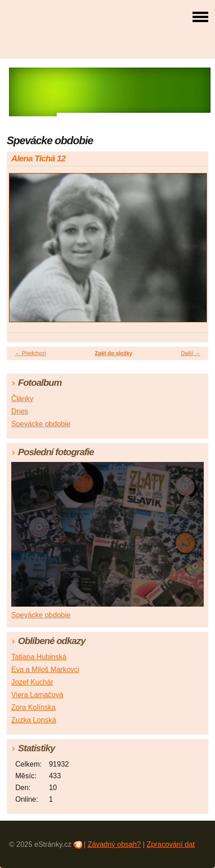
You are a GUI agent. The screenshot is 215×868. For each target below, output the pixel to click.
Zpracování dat (171, 844)
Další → (190, 353)
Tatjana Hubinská (39, 657)
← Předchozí (30, 353)
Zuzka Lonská (34, 720)
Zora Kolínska (34, 707)
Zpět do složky (114, 353)
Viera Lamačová (37, 695)
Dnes (20, 411)
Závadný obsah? (114, 844)
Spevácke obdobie (41, 424)
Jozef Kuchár (32, 682)
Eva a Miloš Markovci (45, 669)
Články (22, 399)
